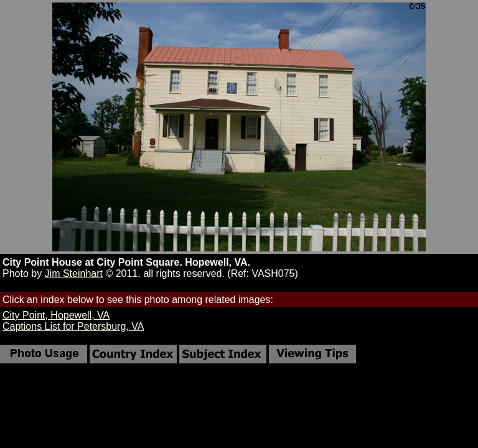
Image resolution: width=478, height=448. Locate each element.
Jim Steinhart (74, 273)
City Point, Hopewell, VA (56, 315)
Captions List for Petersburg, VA (73, 326)
